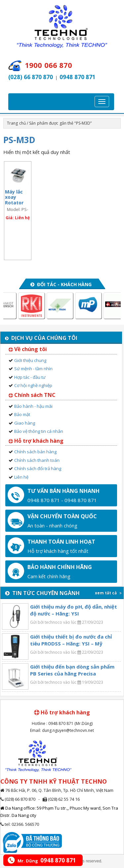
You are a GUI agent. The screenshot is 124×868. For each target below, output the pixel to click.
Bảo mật (22, 414)
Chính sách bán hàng (35, 452)
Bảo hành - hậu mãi (33, 406)
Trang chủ (16, 123)
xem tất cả (108, 593)
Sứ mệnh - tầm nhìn (33, 369)
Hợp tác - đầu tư (30, 377)
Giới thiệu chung (30, 360)
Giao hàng (25, 423)
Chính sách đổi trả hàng (38, 468)
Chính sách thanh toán (37, 460)
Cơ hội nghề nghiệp (33, 385)
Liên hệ (21, 477)
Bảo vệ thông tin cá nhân (39, 431)
